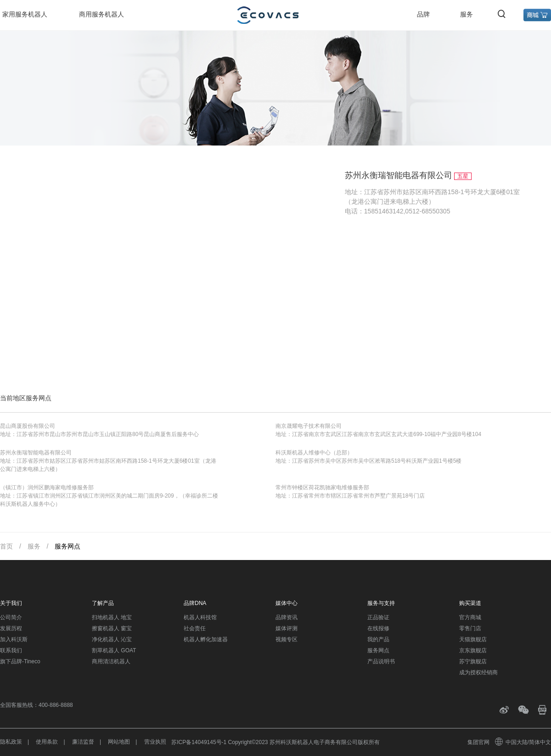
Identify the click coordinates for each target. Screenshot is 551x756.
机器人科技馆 (200, 617)
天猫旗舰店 (473, 639)
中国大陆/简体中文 (523, 742)
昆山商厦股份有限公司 (28, 426)
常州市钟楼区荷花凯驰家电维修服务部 (322, 487)
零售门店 (470, 628)
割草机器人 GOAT (114, 650)
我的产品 (378, 639)
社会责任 (195, 628)
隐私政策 (11, 742)
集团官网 (478, 742)
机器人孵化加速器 (206, 639)
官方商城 (470, 617)
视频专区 (287, 639)
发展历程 (11, 628)
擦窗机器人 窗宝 (112, 628)
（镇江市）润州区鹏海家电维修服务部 (47, 487)
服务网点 (67, 546)
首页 (6, 546)
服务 (467, 14)
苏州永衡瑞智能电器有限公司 (36, 453)
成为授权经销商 (478, 672)
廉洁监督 (83, 742)
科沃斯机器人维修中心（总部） (314, 453)
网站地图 (119, 742)
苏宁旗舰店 (473, 661)
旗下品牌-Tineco (20, 661)
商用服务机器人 (101, 14)
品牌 (423, 14)
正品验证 (378, 617)
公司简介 (11, 617)
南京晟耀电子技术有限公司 (309, 426)
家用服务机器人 (25, 14)
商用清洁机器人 (111, 661)
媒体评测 (287, 628)
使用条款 (47, 742)
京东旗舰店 (473, 650)
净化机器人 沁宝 (112, 639)
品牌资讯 (287, 617)
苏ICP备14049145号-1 (199, 742)
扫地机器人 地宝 (112, 617)
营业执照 (155, 742)
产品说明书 (381, 661)
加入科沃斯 (14, 639)
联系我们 (11, 650)
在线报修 (378, 628)
